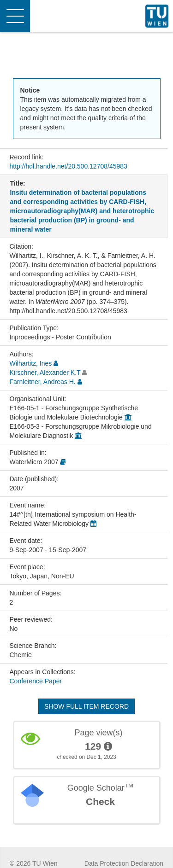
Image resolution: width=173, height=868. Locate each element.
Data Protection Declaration (124, 863)
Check (100, 801)
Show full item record (86, 706)
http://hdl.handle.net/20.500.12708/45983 (69, 166)
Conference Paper (36, 681)
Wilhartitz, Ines (31, 363)
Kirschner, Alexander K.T (45, 373)
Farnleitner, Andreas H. (43, 382)
